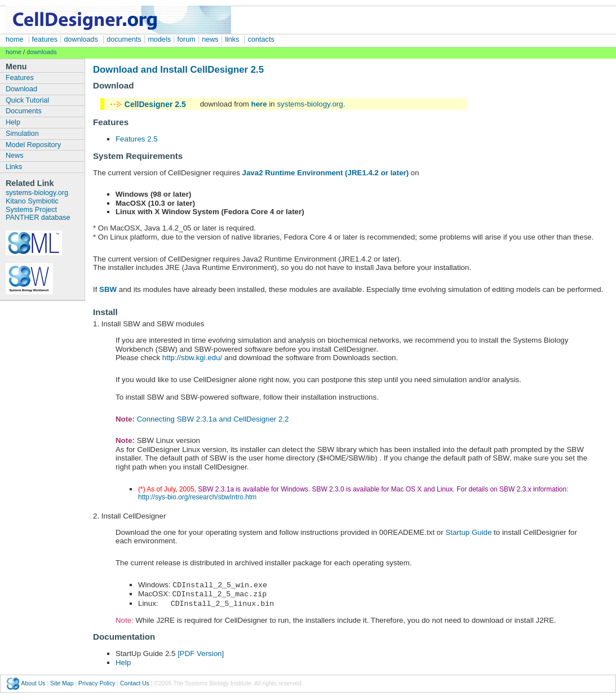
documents (124, 39)
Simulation (22, 134)
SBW (108, 289)
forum (187, 39)
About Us (33, 681)
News (15, 156)
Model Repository (33, 145)
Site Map (62, 681)
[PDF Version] (200, 652)
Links (14, 167)
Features (20, 78)
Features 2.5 (137, 139)
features (44, 39)
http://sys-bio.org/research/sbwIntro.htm (197, 497)
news (210, 39)
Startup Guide (468, 532)
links (232, 39)
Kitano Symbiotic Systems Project (32, 205)
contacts (261, 39)
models (159, 39)
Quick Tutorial (27, 100)
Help (13, 122)
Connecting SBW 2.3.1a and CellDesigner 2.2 (213, 419)
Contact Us (135, 681)
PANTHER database (38, 218)
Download (21, 89)
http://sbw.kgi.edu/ (192, 358)
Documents (24, 111)
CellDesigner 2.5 (155, 104)
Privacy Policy (97, 681)
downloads (81, 39)
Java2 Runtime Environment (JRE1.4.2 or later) (326, 173)
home (15, 39)
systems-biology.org (37, 193)
